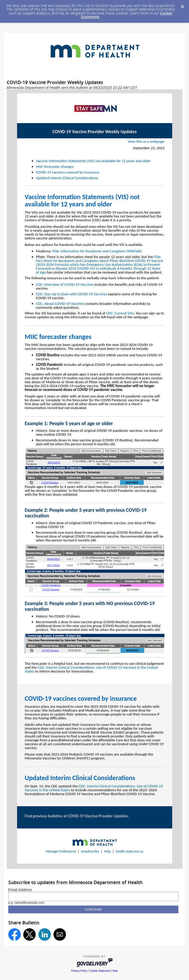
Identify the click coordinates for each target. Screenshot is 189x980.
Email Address (20, 890)
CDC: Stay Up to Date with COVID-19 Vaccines (72, 294)
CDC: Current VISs (120, 313)
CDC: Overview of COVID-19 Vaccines (65, 284)
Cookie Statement (100, 971)
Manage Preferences (61, 851)
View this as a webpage (146, 141)
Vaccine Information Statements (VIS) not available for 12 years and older (93, 161)
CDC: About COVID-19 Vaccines (60, 304)
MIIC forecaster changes (55, 167)
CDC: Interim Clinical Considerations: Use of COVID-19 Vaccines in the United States (94, 788)
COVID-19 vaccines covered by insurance (68, 172)
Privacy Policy (79, 971)
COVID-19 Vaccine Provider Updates (98, 816)
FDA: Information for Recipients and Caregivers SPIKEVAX (97, 251)
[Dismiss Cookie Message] (182, 7)
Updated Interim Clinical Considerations (67, 178)
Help (107, 851)
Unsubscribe (90, 851)
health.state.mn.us (130, 851)
